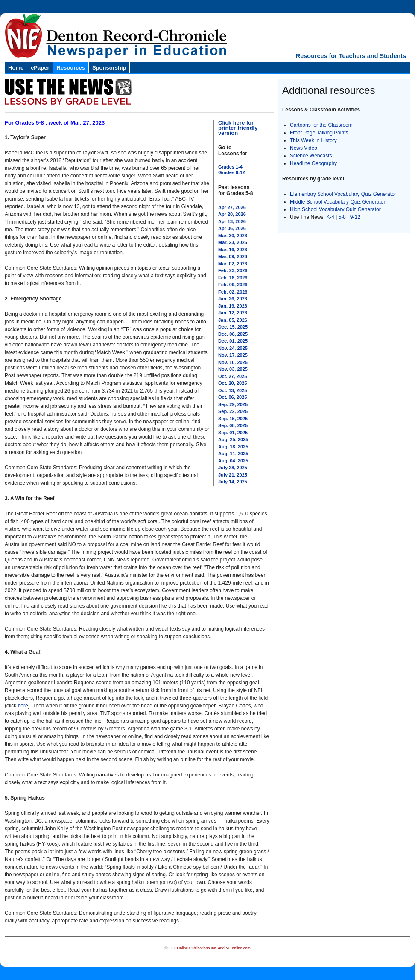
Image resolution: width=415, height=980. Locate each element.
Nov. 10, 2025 (233, 362)
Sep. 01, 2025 (233, 433)
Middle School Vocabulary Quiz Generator (338, 202)
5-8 (343, 217)
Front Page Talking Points (319, 133)
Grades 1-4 (230, 167)
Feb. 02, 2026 (233, 292)
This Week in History (313, 140)
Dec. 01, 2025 (233, 341)
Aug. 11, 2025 (233, 454)
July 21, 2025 (233, 475)
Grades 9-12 (232, 172)
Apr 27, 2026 (232, 207)
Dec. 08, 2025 (233, 334)
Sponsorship (109, 68)
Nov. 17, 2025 (233, 355)
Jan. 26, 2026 (233, 299)
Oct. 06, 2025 (232, 397)
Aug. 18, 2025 (233, 447)
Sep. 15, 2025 (233, 419)
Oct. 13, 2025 (232, 390)
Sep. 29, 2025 (233, 404)
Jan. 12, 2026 (233, 313)
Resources (71, 68)
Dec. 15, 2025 (233, 327)
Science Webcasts (311, 156)
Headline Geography (313, 163)
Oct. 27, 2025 (232, 376)
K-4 (330, 217)
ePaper (40, 68)
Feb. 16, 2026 (233, 278)
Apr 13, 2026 (232, 221)
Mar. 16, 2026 (233, 250)
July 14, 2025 (233, 482)
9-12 (355, 217)
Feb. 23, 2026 (233, 270)
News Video (304, 148)
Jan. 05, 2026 (233, 320)
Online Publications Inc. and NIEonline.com (214, 948)
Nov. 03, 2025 (233, 369)
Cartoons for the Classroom (321, 125)
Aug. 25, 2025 (233, 439)
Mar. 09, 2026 (233, 256)
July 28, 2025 (233, 468)
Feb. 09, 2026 (233, 285)
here (23, 706)
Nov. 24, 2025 (233, 348)
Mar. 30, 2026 (233, 236)
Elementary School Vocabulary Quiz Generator (343, 194)
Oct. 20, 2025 (232, 383)
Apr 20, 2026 (232, 214)
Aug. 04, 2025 (233, 461)
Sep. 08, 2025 (233, 425)
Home (16, 68)
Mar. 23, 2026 (233, 242)
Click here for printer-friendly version (238, 128)
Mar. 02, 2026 (233, 264)
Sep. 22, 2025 (233, 411)
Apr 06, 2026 (232, 228)
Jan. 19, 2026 (233, 306)
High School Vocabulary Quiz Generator (335, 209)
